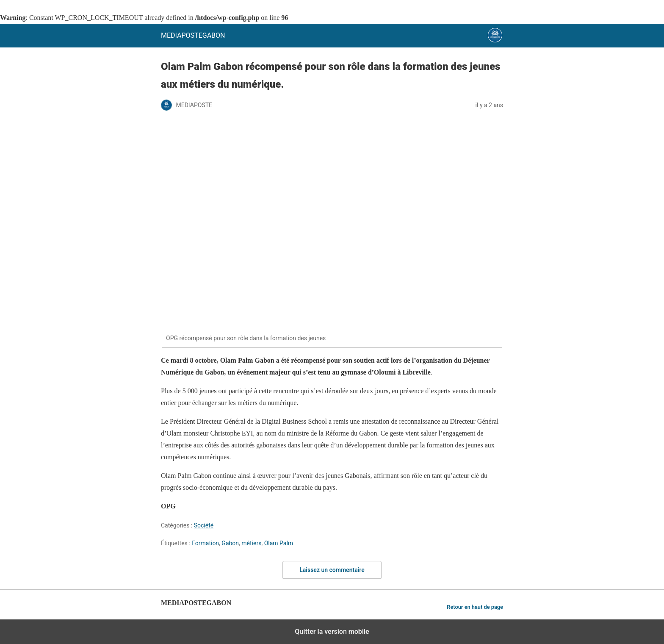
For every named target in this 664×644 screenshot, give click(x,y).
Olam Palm (279, 543)
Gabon (230, 543)
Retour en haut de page (475, 607)
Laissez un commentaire (332, 570)
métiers (251, 543)
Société (204, 525)
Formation (205, 543)
